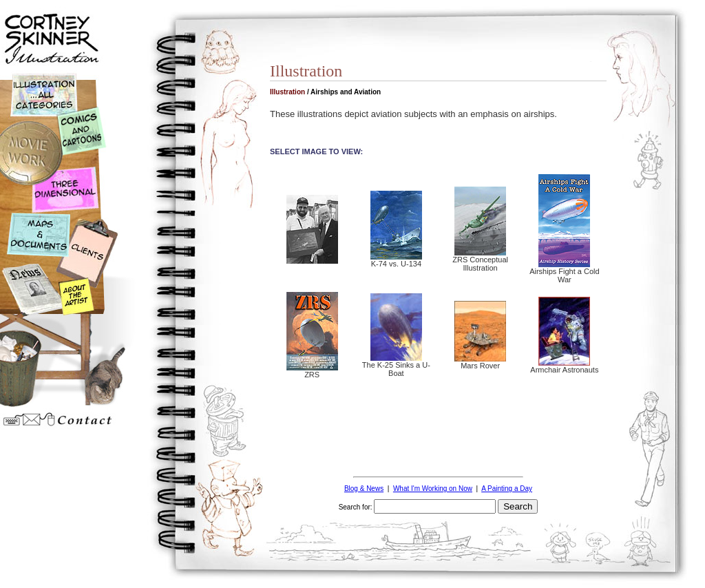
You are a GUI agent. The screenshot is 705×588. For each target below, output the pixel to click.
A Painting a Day (507, 489)
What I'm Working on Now (433, 489)
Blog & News (364, 489)
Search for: (356, 507)
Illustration (287, 92)
